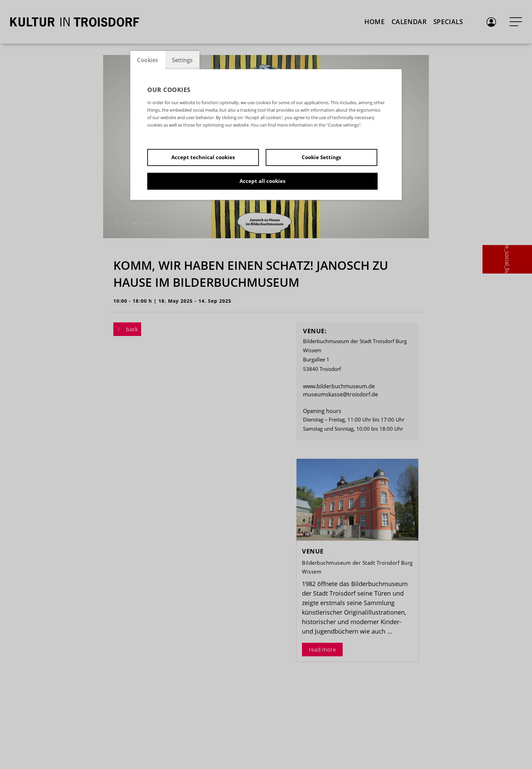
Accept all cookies (262, 181)
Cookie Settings (321, 157)
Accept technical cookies (203, 157)
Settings (182, 60)
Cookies (148, 60)
